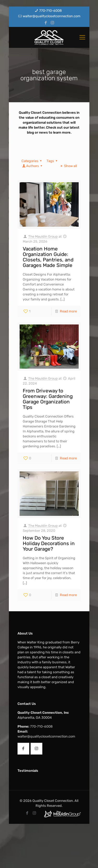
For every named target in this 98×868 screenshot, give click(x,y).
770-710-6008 (50, 11)
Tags (53, 161)
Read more (68, 311)
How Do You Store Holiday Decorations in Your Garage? (49, 543)
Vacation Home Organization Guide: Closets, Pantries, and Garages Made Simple (48, 257)
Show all (68, 166)
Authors (33, 166)
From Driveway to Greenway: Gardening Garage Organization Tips (48, 399)
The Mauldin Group (43, 236)
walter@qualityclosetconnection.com (52, 16)
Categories (32, 161)
